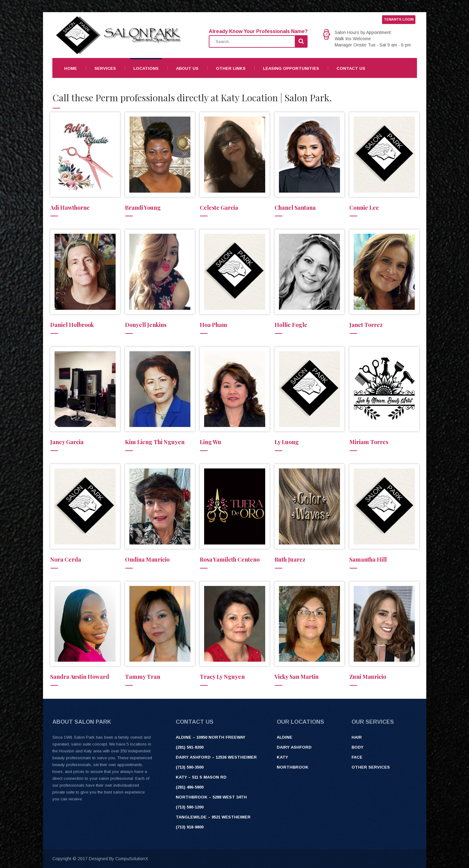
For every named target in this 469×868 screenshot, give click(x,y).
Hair (357, 737)
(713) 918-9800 (190, 827)
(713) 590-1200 (190, 807)
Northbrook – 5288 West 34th (211, 797)
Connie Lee (364, 208)
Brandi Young (143, 208)
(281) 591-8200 (190, 747)
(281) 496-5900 (190, 787)
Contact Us (351, 68)
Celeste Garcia (219, 208)
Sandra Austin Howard (80, 677)
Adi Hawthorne (70, 208)
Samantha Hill (368, 559)
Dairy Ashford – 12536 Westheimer (216, 757)
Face (357, 757)
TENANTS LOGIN (399, 19)
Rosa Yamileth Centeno (230, 559)
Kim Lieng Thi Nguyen (155, 442)
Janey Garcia (67, 442)
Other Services (371, 767)
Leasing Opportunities (291, 68)
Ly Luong (287, 442)
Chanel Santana (295, 208)
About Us (187, 68)
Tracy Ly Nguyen (222, 677)
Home (71, 68)
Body (357, 747)
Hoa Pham (213, 325)
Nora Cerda (66, 559)
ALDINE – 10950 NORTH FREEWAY (211, 737)
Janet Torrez (366, 325)
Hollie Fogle (291, 325)
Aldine (285, 737)
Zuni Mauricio (368, 677)
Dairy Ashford (294, 747)
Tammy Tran (143, 677)
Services (105, 68)
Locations (146, 68)
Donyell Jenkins (146, 325)
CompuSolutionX (132, 859)
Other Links (231, 68)
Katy (282, 757)
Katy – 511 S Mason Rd (201, 777)
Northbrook (293, 767)
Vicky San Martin (297, 677)
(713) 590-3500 (190, 767)
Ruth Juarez (290, 559)
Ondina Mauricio (147, 559)
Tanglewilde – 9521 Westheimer (213, 817)
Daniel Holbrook (72, 325)
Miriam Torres (369, 442)
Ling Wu (211, 442)
